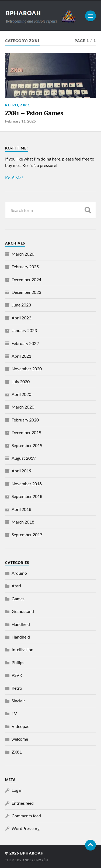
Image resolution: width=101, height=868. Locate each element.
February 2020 (25, 420)
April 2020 (21, 394)
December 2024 (26, 279)
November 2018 (27, 484)
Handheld (21, 624)
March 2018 (23, 522)
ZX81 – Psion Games (34, 113)
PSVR (17, 675)
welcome (20, 739)
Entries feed (23, 803)
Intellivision (22, 649)
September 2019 (27, 445)
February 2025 (25, 266)
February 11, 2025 (20, 121)
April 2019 (21, 471)
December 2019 (26, 432)
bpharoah (32, 853)
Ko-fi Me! (14, 178)
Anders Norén (35, 860)
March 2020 (23, 407)
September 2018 (27, 496)
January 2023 (24, 330)
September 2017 (27, 534)
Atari (16, 586)
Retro (12, 105)
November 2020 (27, 369)
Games (18, 599)
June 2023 (21, 305)
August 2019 (24, 458)
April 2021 (21, 356)
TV (14, 713)
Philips (18, 662)
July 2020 (21, 381)
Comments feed (26, 816)
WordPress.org (26, 828)
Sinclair (18, 701)
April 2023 (21, 318)
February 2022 (25, 343)
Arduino (19, 573)
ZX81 (25, 105)
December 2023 (26, 292)
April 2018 (21, 509)
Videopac (20, 726)
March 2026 (23, 254)
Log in (17, 790)
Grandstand (23, 611)
